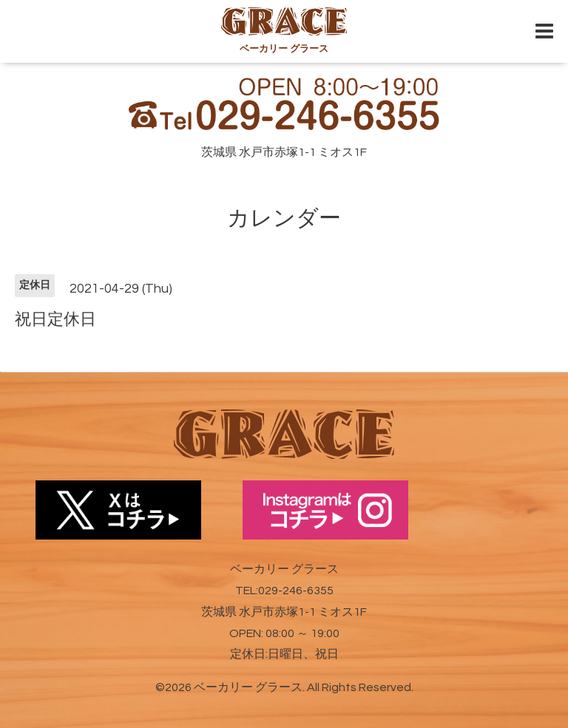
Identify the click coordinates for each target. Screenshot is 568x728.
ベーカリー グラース (248, 687)
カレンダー (284, 218)
